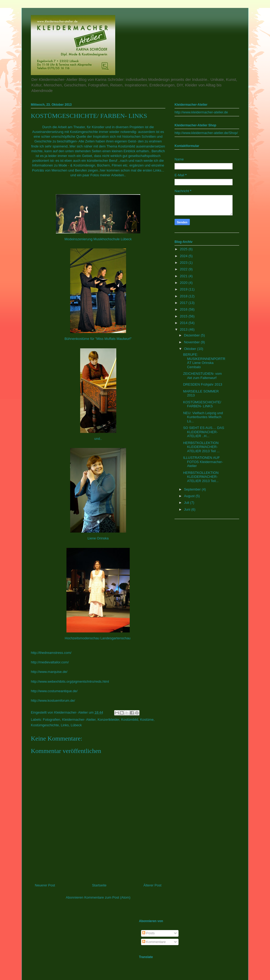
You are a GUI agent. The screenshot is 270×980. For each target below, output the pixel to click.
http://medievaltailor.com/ (50, 662)
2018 (184, 296)
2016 (184, 309)
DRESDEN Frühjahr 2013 (202, 384)
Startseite (99, 885)
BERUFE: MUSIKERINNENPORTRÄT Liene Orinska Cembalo (204, 361)
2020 (184, 283)
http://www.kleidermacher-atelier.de (201, 112)
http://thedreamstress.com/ (51, 653)
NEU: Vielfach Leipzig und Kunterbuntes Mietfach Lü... (203, 417)
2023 (184, 263)
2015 (184, 316)
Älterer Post (152, 885)
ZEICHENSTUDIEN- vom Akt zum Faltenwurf (202, 376)
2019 (184, 289)
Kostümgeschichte (45, 725)
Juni (188, 509)
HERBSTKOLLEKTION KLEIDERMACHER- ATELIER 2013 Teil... (201, 477)
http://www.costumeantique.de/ (54, 691)
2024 (184, 256)
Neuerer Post (45, 885)
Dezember (192, 335)
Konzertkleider (108, 720)
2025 (184, 249)
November (192, 342)
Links (65, 725)
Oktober (191, 349)
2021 (184, 276)
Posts (148, 933)
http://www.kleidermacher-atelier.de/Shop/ (206, 133)
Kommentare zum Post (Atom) (107, 897)
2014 (184, 323)
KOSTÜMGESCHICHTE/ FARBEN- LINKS (202, 404)
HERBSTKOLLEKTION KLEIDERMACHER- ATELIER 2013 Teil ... (201, 447)
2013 (184, 329)
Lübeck (76, 725)
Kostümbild (130, 720)
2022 (184, 269)
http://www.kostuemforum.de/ (53, 701)
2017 (184, 303)
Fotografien (52, 720)
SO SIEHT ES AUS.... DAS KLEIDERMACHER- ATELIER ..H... (204, 432)
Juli (187, 503)
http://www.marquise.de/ (49, 672)
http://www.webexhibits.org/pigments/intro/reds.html (70, 681)
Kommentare (154, 942)
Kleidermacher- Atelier (79, 720)
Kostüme (147, 720)
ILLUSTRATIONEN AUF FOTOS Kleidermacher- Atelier (203, 462)
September (193, 489)
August (190, 496)
